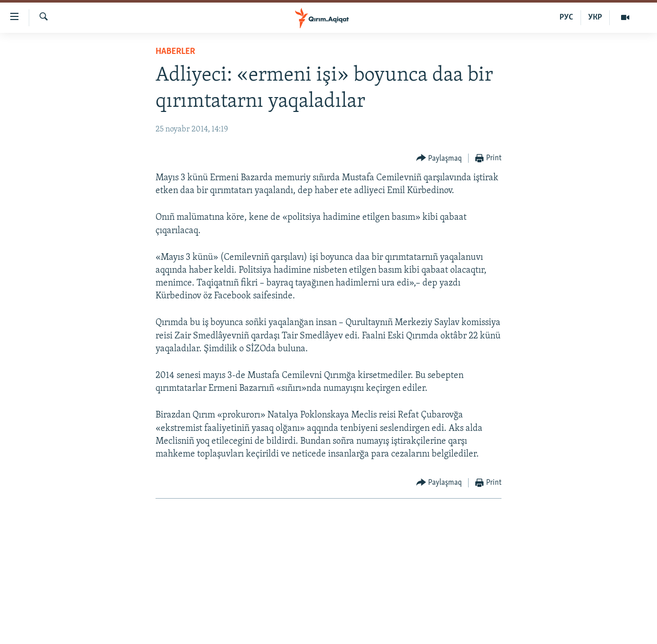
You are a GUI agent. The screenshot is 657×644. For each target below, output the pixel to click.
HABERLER (175, 52)
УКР (595, 17)
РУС (566, 17)
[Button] (439, 158)
